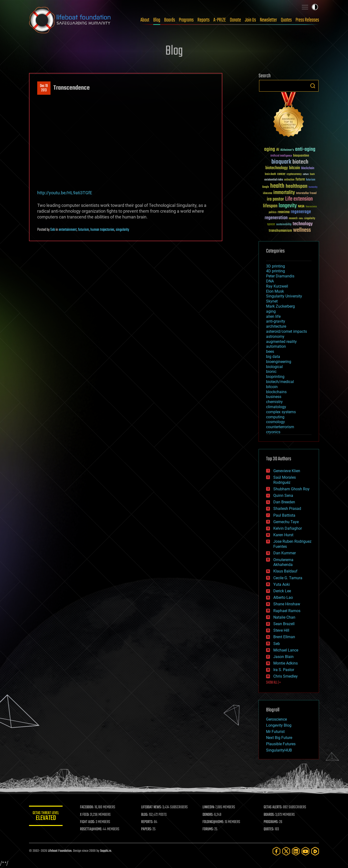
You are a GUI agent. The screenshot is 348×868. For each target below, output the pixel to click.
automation (276, 346)
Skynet (272, 301)
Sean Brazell (284, 624)
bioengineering (279, 362)
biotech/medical (280, 382)
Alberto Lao (283, 597)
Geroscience (276, 719)
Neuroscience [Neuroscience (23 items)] (311, 207)
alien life (273, 316)
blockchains (276, 392)
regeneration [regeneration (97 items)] (276, 218)
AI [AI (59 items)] (278, 150)
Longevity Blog (279, 725)
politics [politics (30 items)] (273, 213)
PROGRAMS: (271, 822)
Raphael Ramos (287, 611)
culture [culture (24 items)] (306, 174)
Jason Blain (283, 657)
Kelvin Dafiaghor (288, 528)
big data (273, 357)
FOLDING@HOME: (214, 822)
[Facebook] (276, 851)
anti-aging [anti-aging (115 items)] (305, 149)
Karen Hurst (283, 535)
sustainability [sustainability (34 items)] (284, 225)
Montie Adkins (286, 663)
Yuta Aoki (282, 584)
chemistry (274, 402)
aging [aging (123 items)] (270, 149)
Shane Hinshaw (287, 604)
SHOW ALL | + (273, 683)
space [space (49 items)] (271, 224)
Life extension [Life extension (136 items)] (299, 199)
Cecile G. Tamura (288, 578)
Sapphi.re (106, 851)
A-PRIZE (220, 20)
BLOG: (145, 815)
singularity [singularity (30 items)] (310, 219)
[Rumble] (315, 851)
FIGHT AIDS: (88, 822)
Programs (186, 20)
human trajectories (102, 230)
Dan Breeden (284, 502)
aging (271, 311)
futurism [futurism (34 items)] (311, 180)
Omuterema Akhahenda (283, 562)
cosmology (275, 422)
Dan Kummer (285, 553)
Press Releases (307, 20)
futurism (83, 230)
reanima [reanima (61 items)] (284, 212)
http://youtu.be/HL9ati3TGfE (65, 193)
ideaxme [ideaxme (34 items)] (268, 194)
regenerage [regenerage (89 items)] (301, 212)
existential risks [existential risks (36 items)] (274, 180)
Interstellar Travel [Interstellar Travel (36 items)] (306, 193)
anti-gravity (276, 321)
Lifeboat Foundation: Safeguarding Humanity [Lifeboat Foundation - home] (70, 20)
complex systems (281, 412)
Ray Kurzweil (277, 286)
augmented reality (281, 342)
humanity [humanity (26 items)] (313, 187)
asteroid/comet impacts (286, 331)
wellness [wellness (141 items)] (302, 230)
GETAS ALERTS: (273, 807)
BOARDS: (269, 815)
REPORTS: (147, 822)
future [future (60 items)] (300, 179)
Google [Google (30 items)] (266, 187)
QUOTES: (269, 829)
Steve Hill (281, 630)
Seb (53, 230)
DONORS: (208, 815)
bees (270, 351)
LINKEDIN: (209, 807)
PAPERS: (147, 829)
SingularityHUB (279, 750)
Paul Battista (284, 515)
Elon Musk (275, 291)
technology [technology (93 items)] (303, 224)
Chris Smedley (286, 676)
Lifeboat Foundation (60, 851)
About (145, 20)
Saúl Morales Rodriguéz (285, 480)
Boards (170, 20)
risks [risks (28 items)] (301, 218)
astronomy (275, 336)
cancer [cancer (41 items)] (281, 174)
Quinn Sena (283, 495)
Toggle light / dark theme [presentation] (315, 7)
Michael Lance (286, 650)
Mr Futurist (275, 732)
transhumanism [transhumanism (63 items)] (280, 231)
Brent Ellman (284, 637)
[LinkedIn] (296, 851)
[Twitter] (286, 851)
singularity (122, 230)
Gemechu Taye (286, 522)
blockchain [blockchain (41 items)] (308, 168)
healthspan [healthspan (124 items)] (297, 186)
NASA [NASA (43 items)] (301, 207)
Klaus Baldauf (285, 571)
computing (275, 417)
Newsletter (268, 20)
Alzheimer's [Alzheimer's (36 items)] (287, 150)
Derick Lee (282, 591)
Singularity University (284, 296)
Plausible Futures (281, 744)
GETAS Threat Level (46, 817)
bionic (271, 372)
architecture (276, 326)
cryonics (273, 432)
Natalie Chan (284, 617)
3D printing (275, 266)
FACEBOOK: (87, 807)
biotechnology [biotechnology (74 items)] (277, 168)
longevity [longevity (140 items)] (288, 206)
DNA (270, 281)
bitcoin (272, 387)
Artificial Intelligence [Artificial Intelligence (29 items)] (281, 156)
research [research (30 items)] (293, 219)
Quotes (286, 20)
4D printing (275, 271)
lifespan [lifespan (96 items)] (270, 206)
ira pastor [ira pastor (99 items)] (275, 199)
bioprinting (275, 377)
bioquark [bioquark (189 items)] (281, 162)
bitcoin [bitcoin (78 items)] (294, 168)
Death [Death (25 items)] (312, 174)
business (274, 397)
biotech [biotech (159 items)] (300, 162)
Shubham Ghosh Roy (291, 489)
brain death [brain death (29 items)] (270, 174)
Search (313, 86)
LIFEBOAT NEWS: (152, 807)
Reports (203, 20)
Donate (235, 20)
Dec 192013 (44, 88)
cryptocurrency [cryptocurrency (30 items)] (294, 174)
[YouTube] (305, 851)
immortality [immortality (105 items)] (284, 193)
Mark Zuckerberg (280, 306)
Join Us (250, 20)
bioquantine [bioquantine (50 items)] (301, 156)
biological (274, 367)
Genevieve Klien (287, 471)
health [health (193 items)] (277, 186)
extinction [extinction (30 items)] (289, 180)
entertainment (68, 230)
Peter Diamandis (280, 276)
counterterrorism (280, 427)
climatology (276, 407)
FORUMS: (208, 829)
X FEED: (85, 815)
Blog (157, 20)
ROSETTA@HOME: (91, 829)
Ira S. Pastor (284, 670)
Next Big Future (279, 738)
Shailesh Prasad (287, 509)
